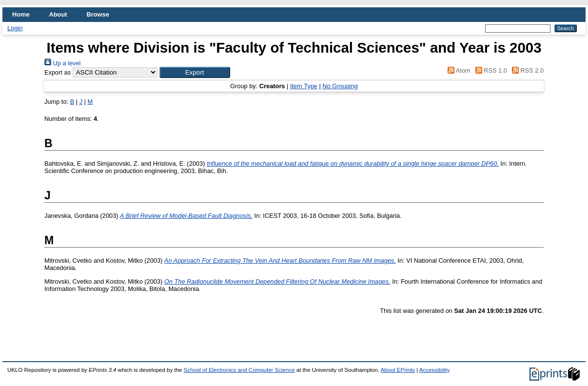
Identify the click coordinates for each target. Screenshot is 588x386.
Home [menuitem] (21, 14)
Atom (458, 70)
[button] (195, 72)
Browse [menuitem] (98, 14)
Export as (58, 72)
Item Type (304, 86)
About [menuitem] (58, 14)
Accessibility (435, 370)
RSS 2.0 (526, 70)
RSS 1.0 (490, 70)
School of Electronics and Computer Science (239, 370)
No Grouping (340, 86)
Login (15, 28)
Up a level (62, 63)
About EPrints (398, 370)
